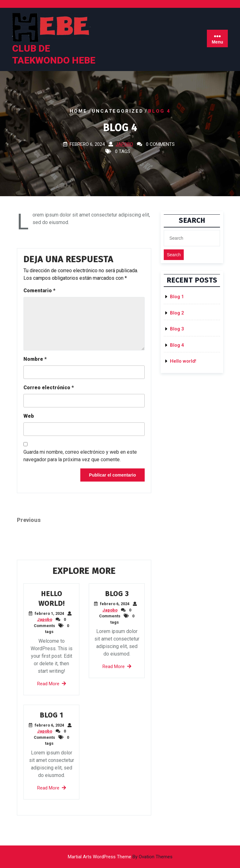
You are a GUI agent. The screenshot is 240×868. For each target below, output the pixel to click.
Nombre (35, 359)
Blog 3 (117, 594)
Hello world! (183, 361)
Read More (52, 684)
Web (29, 416)
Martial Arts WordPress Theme (120, 857)
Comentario (39, 291)
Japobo (124, 144)
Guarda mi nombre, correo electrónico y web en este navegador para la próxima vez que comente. (80, 456)
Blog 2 (177, 313)
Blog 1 (51, 715)
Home (78, 111)
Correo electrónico (49, 388)
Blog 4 (177, 345)
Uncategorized (118, 111)
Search (174, 255)
